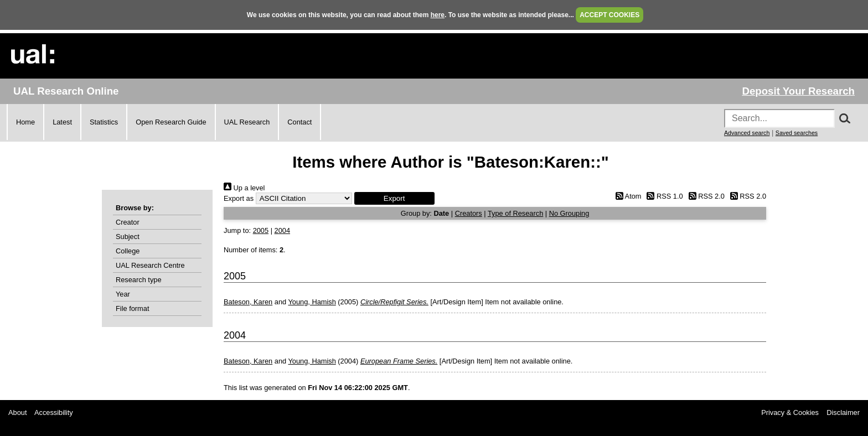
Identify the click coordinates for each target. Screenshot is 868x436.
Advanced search (747, 133)
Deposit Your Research (798, 91)
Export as (239, 198)
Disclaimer (843, 412)
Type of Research (515, 213)
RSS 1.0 (663, 196)
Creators (469, 213)
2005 (261, 230)
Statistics (104, 122)
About (17, 412)
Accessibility (54, 412)
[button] (394, 198)
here (438, 15)
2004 (282, 230)
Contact (299, 122)
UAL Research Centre (150, 265)
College (128, 251)
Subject (128, 237)
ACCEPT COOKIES (609, 15)
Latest (62, 122)
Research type (139, 280)
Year (123, 294)
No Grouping (569, 213)
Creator (128, 222)
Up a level (244, 188)
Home (25, 122)
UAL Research (247, 122)
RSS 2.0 (705, 196)
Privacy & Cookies (790, 412)
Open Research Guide (171, 122)
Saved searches (797, 133)
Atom (626, 196)
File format (132, 308)
